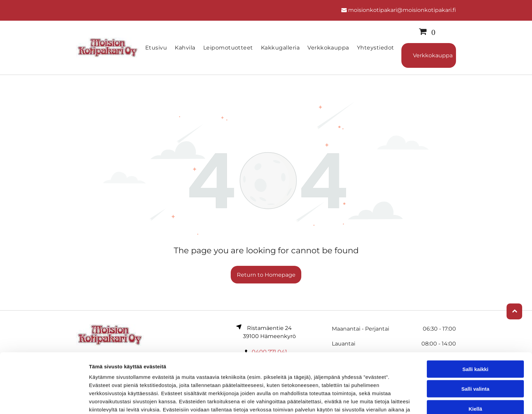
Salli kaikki (476, 330)
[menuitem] (157, 48)
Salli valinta (476, 350)
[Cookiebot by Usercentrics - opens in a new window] (44, 401)
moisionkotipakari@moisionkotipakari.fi (402, 10)
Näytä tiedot (363, 401)
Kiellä (475, 370)
